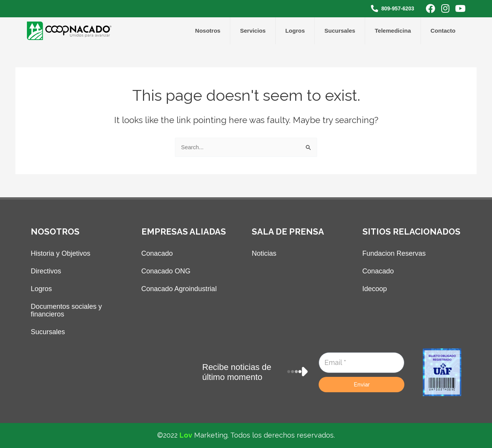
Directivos (46, 271)
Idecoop (375, 289)
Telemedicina (393, 31)
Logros (295, 31)
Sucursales (340, 31)
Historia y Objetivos (61, 253)
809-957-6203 (395, 8)
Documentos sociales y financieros (66, 310)
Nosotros (208, 31)
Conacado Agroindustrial (179, 289)
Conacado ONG (166, 271)
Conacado (157, 253)
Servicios (253, 31)
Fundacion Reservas (394, 253)
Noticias (264, 253)
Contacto (443, 31)
